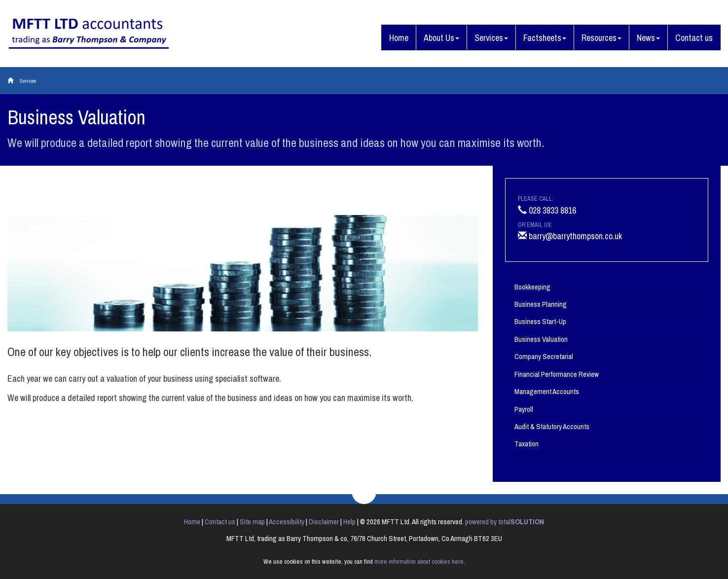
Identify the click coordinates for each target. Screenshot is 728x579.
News (648, 38)
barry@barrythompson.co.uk (570, 236)
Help (349, 522)
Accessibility (287, 522)
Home (399, 38)
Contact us (694, 38)
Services (491, 38)
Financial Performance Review (557, 374)
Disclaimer (324, 522)
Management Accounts (547, 391)
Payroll (524, 409)
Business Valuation (541, 339)
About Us (441, 38)
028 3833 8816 (547, 210)
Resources (601, 38)
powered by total (505, 522)
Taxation (527, 444)
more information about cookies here (419, 561)
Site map (252, 522)
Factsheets (545, 38)
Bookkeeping (532, 287)
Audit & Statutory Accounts (552, 426)
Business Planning (541, 304)
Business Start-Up (540, 321)
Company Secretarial (544, 356)
